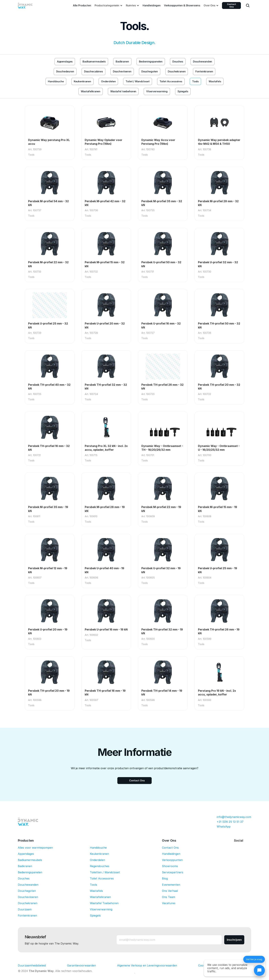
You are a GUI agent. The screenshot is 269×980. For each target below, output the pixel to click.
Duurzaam (25, 909)
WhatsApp (224, 826)
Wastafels (96, 891)
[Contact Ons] (134, 781)
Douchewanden (28, 885)
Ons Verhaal (170, 891)
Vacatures (169, 903)
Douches (24, 878)
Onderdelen (97, 860)
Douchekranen (28, 903)
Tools (93, 885)
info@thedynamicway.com (234, 817)
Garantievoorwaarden (81, 965)
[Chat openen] (259, 970)
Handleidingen (171, 854)
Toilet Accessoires (102, 878)
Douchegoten (27, 891)
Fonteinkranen (27, 916)
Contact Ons (232, 5)
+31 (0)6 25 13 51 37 (230, 822)
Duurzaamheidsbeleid (32, 965)
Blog (165, 878)
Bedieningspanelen (30, 872)
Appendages (26, 854)
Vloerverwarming (101, 909)
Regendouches (100, 866)
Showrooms (170, 866)
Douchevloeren (28, 897)
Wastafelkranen (100, 897)
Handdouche (98, 848)
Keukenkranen (99, 854)
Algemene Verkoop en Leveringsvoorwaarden (147, 965)
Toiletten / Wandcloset (105, 872)
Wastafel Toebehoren (104, 903)
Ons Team (169, 897)
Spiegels (95, 916)
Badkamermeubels (30, 860)
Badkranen (25, 866)
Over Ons (169, 840)
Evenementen (171, 885)
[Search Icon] (248, 5)
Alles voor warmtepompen (35, 848)
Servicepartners (173, 872)
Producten (26, 840)
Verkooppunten (172, 860)
